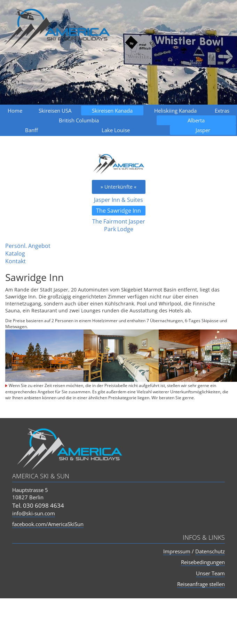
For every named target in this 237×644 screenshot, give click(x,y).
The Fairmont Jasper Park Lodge (119, 225)
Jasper (203, 130)
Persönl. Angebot (28, 246)
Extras (222, 111)
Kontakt (15, 261)
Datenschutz (210, 551)
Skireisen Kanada (112, 111)
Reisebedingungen (203, 562)
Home (15, 111)
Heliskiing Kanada (175, 111)
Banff (31, 130)
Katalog (15, 253)
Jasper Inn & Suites (118, 200)
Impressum (177, 551)
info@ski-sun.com (34, 513)
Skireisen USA (55, 111)
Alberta (196, 120)
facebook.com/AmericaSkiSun (48, 524)
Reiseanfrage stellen (201, 584)
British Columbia (79, 120)
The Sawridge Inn (118, 211)
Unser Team (210, 573)
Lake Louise (116, 130)
